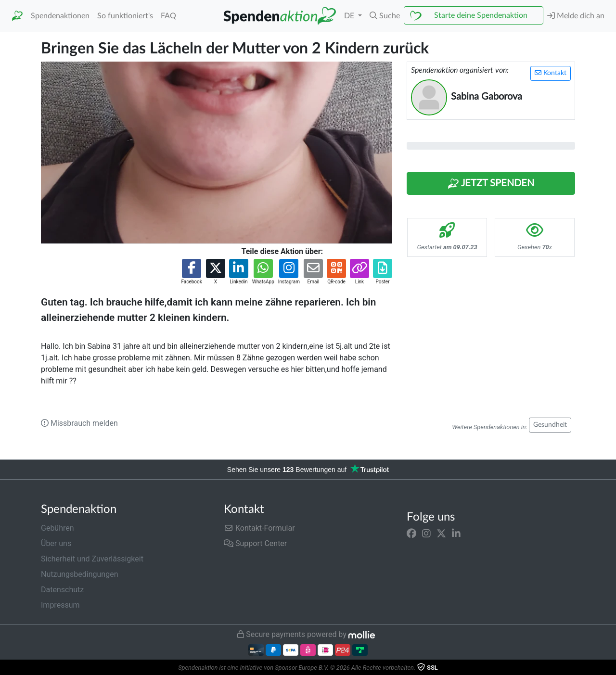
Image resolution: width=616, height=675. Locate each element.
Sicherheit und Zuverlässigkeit (92, 559)
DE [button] (350, 16)
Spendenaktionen (60, 16)
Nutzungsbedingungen (79, 574)
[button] (385, 16)
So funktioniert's (125, 16)
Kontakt (551, 73)
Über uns (56, 543)
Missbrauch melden (79, 423)
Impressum (60, 605)
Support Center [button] (255, 543)
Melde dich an (576, 16)
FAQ (168, 16)
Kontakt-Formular (259, 528)
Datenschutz (62, 590)
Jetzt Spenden (491, 184)
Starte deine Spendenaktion (481, 15)
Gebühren (58, 528)
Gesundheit (550, 425)
